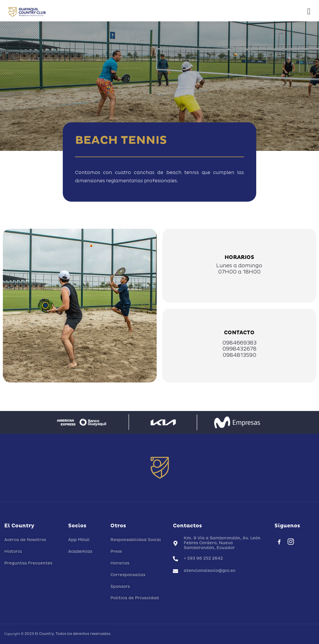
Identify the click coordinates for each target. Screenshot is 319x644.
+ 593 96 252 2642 (203, 558)
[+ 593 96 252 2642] (175, 559)
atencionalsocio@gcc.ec (210, 571)
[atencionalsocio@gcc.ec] (175, 571)
